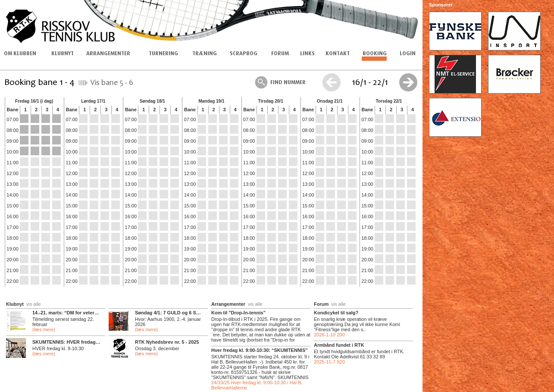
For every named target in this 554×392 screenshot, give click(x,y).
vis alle (34, 304)
